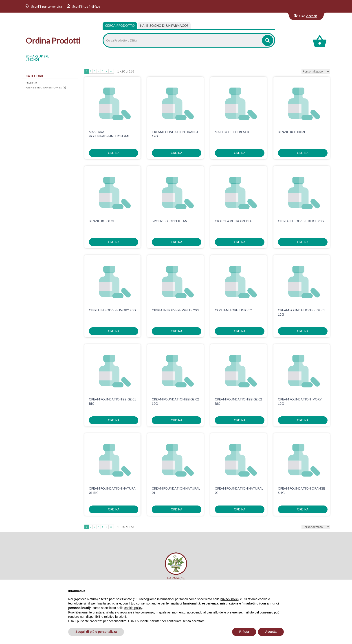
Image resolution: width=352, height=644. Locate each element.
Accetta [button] (271, 632)
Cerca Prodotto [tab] (120, 25)
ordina (114, 153)
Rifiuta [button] (244, 632)
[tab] (164, 26)
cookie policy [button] (133, 608)
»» (111, 71)
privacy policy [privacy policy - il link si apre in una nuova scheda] (230, 599)
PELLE (31, 82)
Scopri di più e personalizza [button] (96, 632)
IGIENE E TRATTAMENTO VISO (46, 87)
